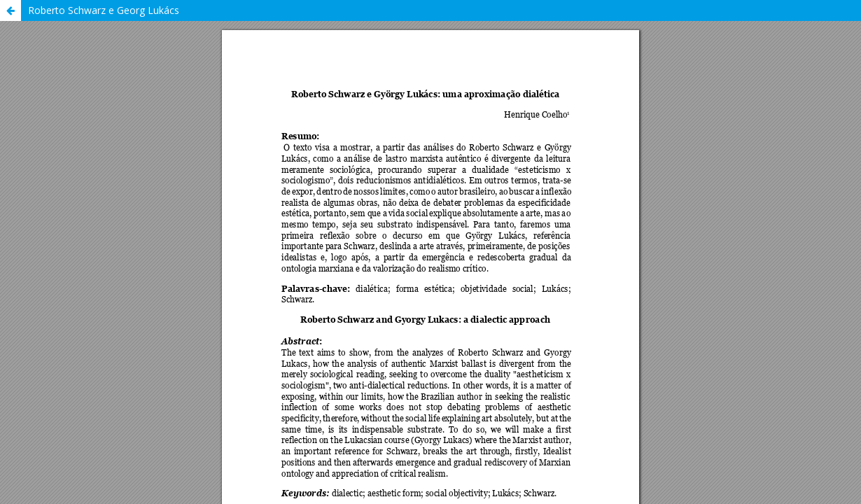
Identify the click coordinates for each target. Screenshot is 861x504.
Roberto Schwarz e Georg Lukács (104, 10)
